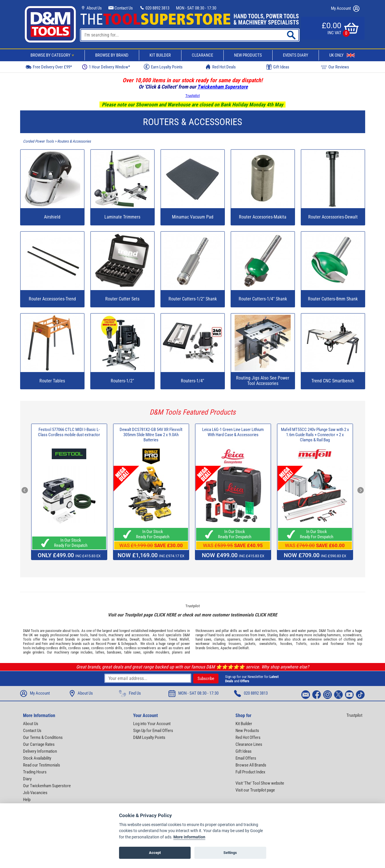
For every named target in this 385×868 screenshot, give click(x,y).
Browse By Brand (112, 55)
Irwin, (262, 635)
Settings (230, 853)
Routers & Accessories (74, 141)
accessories (140, 635)
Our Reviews (335, 67)
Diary (27, 779)
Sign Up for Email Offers (153, 731)
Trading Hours (35, 772)
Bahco (284, 635)
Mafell (184, 639)
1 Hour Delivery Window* (106, 67)
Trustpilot (193, 96)
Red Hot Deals (221, 67)
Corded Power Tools (38, 141)
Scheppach (129, 644)
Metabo (160, 639)
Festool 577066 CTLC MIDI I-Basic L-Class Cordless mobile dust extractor (69, 432)
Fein (45, 644)
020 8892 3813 (154, 8)
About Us (91, 8)
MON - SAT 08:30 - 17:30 (196, 8)
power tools (79, 635)
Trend (173, 639)
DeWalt (244, 648)
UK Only (342, 55)
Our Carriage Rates (39, 744)
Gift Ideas (278, 67)
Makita (122, 639)
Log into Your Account (152, 724)
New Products (248, 55)
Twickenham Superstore (223, 87)
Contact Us (121, 8)
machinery (116, 635)
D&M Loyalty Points (149, 737)
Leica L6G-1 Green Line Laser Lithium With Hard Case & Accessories (233, 432)
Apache (226, 648)
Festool (29, 644)
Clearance (202, 55)
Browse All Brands (251, 765)
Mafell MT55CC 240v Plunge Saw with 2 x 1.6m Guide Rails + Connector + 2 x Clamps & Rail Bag (315, 435)
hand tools (98, 635)
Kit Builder (160, 55)
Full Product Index (250, 772)
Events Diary (296, 55)
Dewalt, (135, 639)
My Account (345, 9)
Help (27, 800)
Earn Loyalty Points (163, 67)
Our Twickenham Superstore (47, 786)
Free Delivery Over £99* (49, 67)
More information (189, 837)
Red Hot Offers (248, 737)
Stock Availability (37, 758)
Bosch (147, 639)
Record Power (106, 644)
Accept (155, 853)
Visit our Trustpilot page (255, 790)
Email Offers (246, 758)
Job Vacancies (35, 793)
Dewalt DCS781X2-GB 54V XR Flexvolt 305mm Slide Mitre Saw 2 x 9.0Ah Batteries (151, 435)
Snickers (212, 648)
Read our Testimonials (42, 765)
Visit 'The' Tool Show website (260, 783)
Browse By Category (53, 55)
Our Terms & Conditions (43, 737)
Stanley (272, 635)
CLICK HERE (165, 615)
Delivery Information (40, 751)
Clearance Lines (249, 744)
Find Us (130, 693)
